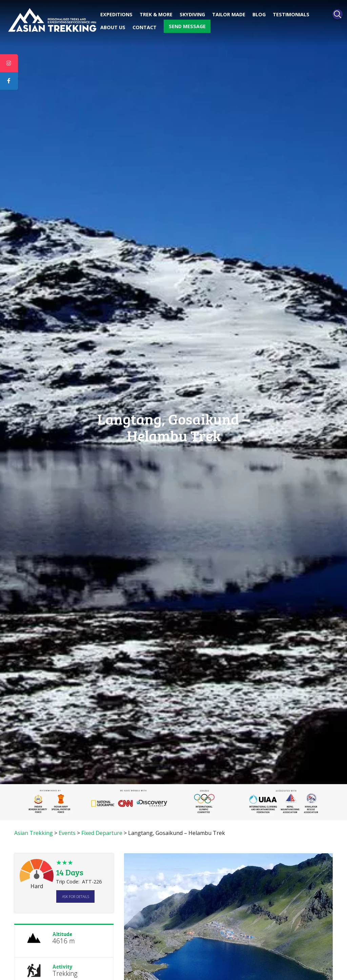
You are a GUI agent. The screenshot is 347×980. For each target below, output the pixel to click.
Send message (187, 26)
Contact (145, 27)
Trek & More (156, 14)
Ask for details (76, 896)
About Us (113, 27)
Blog (259, 14)
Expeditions (116, 14)
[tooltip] (9, 63)
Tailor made (229, 14)
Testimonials (291, 14)
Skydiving (192, 14)
